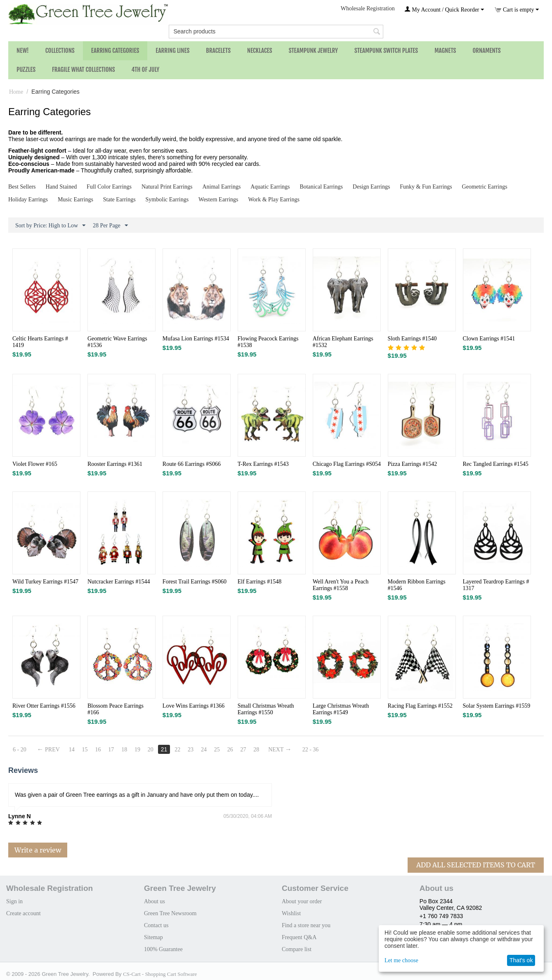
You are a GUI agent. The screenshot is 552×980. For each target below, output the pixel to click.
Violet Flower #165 (35, 464)
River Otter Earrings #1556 (44, 706)
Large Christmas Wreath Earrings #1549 (341, 709)
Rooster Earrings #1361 (115, 464)
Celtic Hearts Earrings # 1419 (40, 342)
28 (257, 750)
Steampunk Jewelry (313, 51)
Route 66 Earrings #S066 (192, 464)
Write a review (38, 850)
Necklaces (260, 51)
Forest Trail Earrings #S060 (195, 582)
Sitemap (153, 937)
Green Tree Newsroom (170, 913)
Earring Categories (115, 51)
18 (124, 750)
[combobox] (276, 32)
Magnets (445, 51)
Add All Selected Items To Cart (476, 865)
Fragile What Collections (84, 70)
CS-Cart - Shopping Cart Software (160, 974)
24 (204, 750)
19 (137, 750)
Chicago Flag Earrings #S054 (347, 464)
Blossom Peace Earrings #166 (116, 709)
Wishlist (291, 913)
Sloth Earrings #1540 (412, 339)
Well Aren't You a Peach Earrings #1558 (341, 585)
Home (16, 92)
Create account (24, 913)
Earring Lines (172, 51)
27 (243, 750)
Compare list (297, 949)
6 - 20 (20, 750)
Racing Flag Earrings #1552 (420, 706)
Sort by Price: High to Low (50, 226)
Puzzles (26, 70)
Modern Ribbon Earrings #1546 (417, 585)
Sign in (14, 901)
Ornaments (486, 51)
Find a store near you (306, 925)
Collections (60, 51)
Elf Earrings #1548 (260, 582)
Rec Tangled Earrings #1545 (496, 464)
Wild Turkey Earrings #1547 (45, 582)
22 (177, 750)
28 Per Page (110, 226)
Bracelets (218, 51)
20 (151, 750)
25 (217, 750)
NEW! (23, 51)
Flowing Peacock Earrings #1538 (268, 342)
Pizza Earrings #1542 (413, 464)
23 (191, 750)
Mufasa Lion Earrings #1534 (196, 339)
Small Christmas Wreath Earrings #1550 (266, 709)
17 (111, 750)
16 (98, 750)
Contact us (156, 925)
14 (72, 750)
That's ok (521, 960)
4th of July (146, 70)
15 (85, 750)
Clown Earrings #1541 (489, 339)
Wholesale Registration (368, 8)
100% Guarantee (163, 949)
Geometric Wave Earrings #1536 (117, 342)
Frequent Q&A (299, 937)
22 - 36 (311, 750)
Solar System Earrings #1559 (497, 706)
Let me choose (401, 960)
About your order (302, 901)
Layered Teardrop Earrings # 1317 (496, 585)
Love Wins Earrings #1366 (193, 706)
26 (230, 750)
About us (155, 901)
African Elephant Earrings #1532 (343, 342)
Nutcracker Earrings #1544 (119, 582)
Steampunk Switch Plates (386, 51)
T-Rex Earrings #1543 (263, 464)
